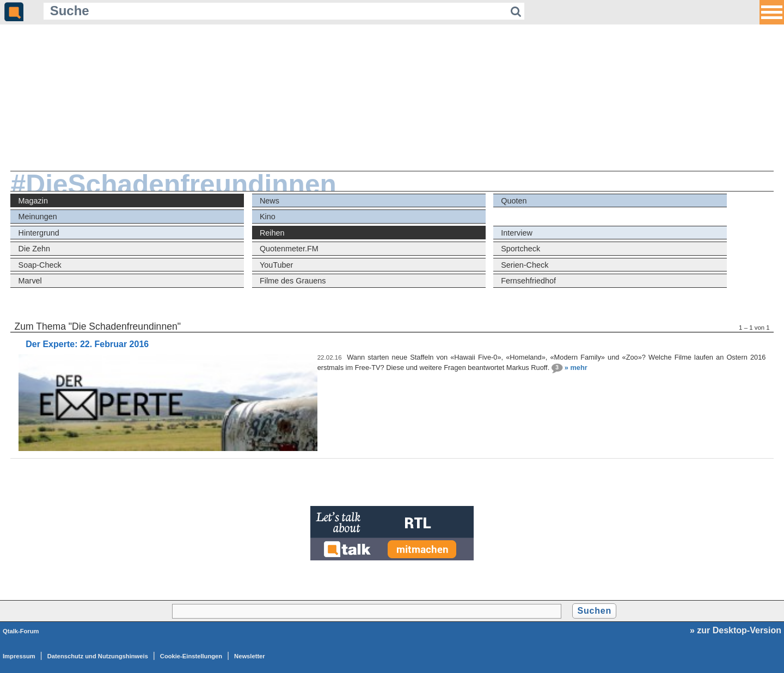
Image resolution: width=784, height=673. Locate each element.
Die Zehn (34, 249)
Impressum (19, 656)
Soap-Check (40, 265)
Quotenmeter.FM (289, 249)
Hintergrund (39, 233)
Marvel (30, 281)
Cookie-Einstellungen (191, 656)
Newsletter (250, 656)
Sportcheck (520, 249)
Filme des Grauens (293, 281)
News (269, 201)
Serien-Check (525, 265)
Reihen (272, 233)
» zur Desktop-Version (736, 630)
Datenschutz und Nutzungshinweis (98, 656)
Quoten (514, 201)
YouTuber (276, 265)
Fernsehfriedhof (528, 281)
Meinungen (38, 217)
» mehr (576, 368)
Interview (517, 233)
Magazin (33, 201)
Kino (268, 217)
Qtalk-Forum (21, 631)
